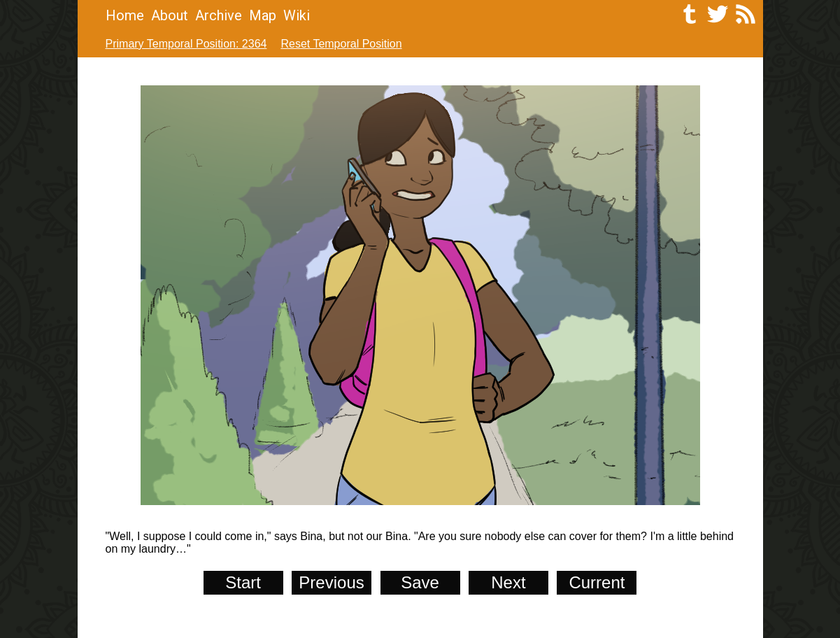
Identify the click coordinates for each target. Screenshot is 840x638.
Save (420, 582)
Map (263, 15)
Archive (219, 15)
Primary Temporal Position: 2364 (186, 44)
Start (243, 582)
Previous (331, 582)
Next (508, 582)
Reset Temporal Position (341, 44)
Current (597, 582)
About (170, 15)
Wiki (297, 15)
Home (125, 15)
